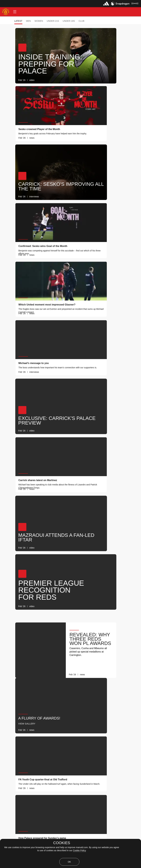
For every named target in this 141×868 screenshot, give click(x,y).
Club (81, 21)
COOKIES (62, 843)
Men (28, 21)
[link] (84, 80)
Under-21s (53, 21)
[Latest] (88, 777)
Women (39, 21)
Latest (18, 21)
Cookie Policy (79, 850)
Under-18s (69, 21)
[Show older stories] (61, 777)
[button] (15, 12)
